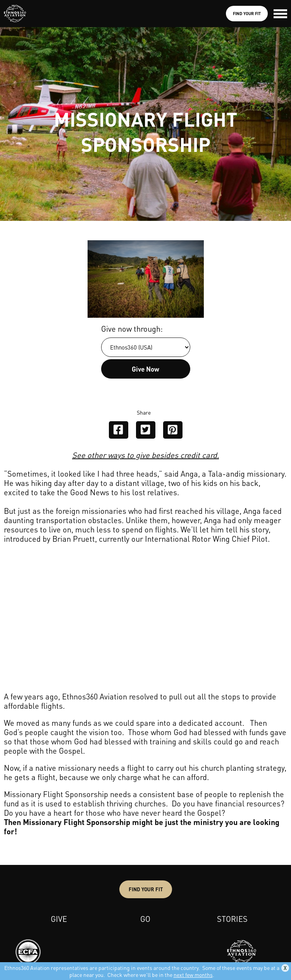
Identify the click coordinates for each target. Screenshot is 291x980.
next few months (193, 975)
